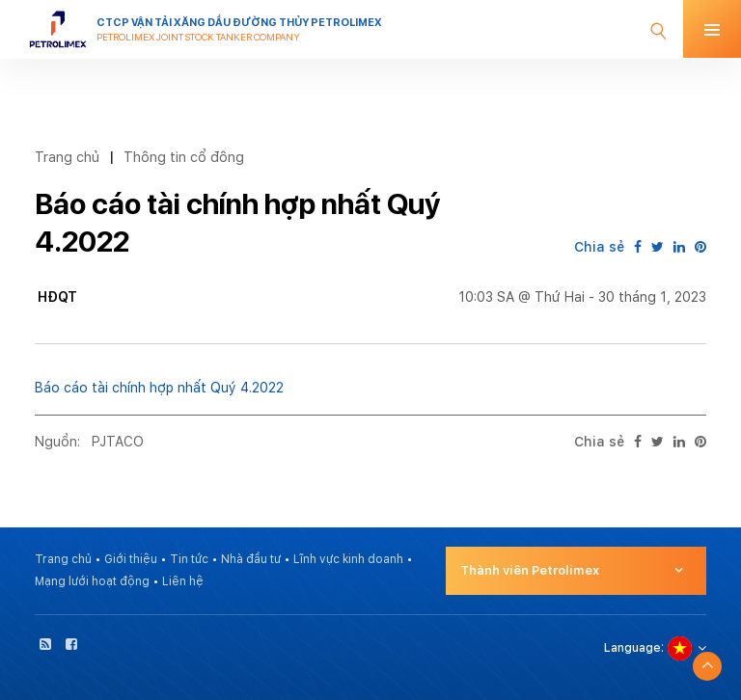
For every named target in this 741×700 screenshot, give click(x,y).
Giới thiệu (131, 559)
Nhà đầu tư (251, 559)
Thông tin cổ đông (184, 157)
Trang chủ (67, 157)
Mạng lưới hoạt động (92, 581)
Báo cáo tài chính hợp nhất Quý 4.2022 (159, 388)
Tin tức (189, 559)
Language (632, 648)
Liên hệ (183, 581)
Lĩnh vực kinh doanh (348, 559)
